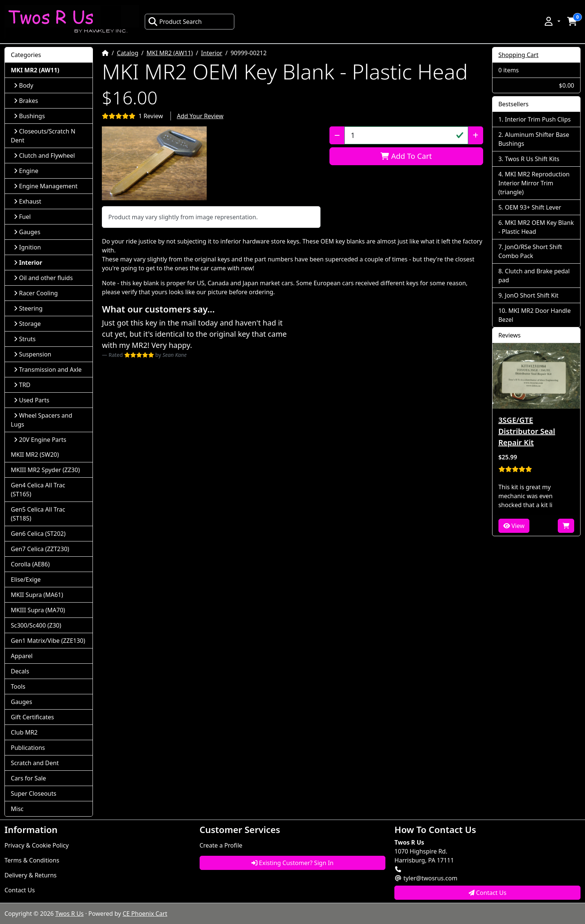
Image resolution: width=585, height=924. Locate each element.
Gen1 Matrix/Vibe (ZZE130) (48, 641)
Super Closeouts (34, 793)
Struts (25, 339)
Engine (26, 171)
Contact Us (20, 890)
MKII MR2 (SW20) (35, 455)
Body (24, 85)
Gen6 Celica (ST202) (38, 534)
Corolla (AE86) (30, 564)
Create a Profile (221, 845)
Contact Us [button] (488, 893)
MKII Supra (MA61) (37, 595)
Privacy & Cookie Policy (37, 845)
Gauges (27, 232)
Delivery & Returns (31, 875)
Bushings (29, 116)
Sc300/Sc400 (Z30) (36, 625)
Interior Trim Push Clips (538, 119)
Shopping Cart (519, 55)
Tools (18, 686)
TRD (22, 385)
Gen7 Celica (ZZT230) (40, 549)
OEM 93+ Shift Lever (533, 207)
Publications (28, 748)
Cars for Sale (28, 778)
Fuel (22, 217)
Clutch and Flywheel (44, 155)
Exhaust (28, 201)
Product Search (175, 22)
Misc (17, 809)
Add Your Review (200, 116)
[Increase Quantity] (475, 135)
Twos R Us (69, 914)
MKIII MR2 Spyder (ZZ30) (45, 470)
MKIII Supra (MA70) (38, 610)
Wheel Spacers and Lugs (42, 420)
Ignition (27, 247)
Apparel (22, 656)
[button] (552, 21)
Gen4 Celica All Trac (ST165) (38, 490)
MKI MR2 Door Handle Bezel (535, 315)
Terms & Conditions (32, 860)
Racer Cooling (36, 293)
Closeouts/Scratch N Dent (43, 136)
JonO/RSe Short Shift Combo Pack (530, 251)
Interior (212, 53)
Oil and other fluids (43, 278)
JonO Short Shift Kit (532, 295)
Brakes (26, 101)
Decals (20, 671)
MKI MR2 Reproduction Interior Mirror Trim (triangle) (534, 183)
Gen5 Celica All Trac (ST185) (38, 514)
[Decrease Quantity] (337, 135)
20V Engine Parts (40, 440)
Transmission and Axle (48, 370)
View (514, 526)
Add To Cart (406, 156)
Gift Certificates (32, 717)
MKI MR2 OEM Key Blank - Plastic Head (536, 227)
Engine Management (46, 186)
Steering (28, 308)
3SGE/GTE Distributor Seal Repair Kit (527, 431)
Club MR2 (24, 732)
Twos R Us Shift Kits (532, 159)
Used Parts (32, 400)
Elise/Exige (26, 579)
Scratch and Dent (35, 763)
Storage (27, 324)
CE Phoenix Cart (145, 914)
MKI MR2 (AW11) (170, 53)
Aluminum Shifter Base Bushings (534, 139)
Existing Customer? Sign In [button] (292, 863)
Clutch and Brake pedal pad (534, 276)
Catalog (128, 53)
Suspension (32, 354)
